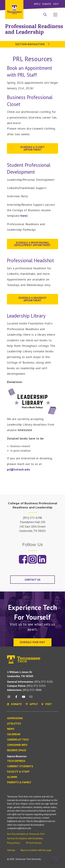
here (24, 216)
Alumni (12, 777)
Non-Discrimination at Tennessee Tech (26, 834)
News (11, 729)
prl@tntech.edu (18, 469)
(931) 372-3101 (30, 682)
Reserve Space (17, 750)
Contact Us (32, 580)
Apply (37, 4)
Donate (47, 4)
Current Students (20, 766)
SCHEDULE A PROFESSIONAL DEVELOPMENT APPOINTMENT (32, 244)
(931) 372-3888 (24, 690)
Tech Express (16, 761)
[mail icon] (31, 698)
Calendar (14, 734)
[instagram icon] (10, 698)
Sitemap (11, 850)
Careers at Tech (18, 740)
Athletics (14, 724)
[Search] (45, 15)
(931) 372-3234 (26, 686)
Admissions (15, 718)
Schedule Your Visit (32, 642)
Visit (56, 4)
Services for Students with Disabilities (25, 838)
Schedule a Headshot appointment (33, 299)
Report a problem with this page (36, 850)
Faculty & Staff (18, 772)
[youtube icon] (24, 698)
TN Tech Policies (34, 843)
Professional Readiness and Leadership (34, 29)
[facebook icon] (16, 698)
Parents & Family (19, 782)
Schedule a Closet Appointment (32, 148)
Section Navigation (32, 44)
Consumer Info (17, 745)
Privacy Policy (14, 843)
